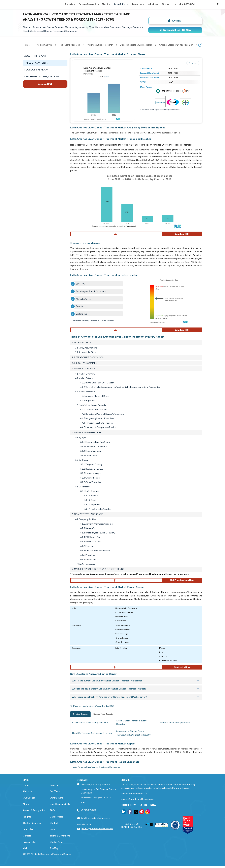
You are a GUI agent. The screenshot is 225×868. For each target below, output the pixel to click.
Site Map (54, 852)
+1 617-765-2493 (185, 4)
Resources (137, 4)
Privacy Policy (30, 846)
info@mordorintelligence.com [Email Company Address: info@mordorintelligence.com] (95, 822)
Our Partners (56, 802)
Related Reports (80, 718)
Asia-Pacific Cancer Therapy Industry (90, 726)
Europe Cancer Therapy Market (175, 726)
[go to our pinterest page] (142, 816)
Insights (27, 821)
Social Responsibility (60, 808)
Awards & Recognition (34, 814)
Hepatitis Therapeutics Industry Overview (92, 737)
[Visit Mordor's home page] (40, 4)
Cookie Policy (57, 846)
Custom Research (88, 4)
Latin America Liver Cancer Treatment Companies (96, 771)
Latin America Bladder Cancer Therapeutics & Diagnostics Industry (133, 737)
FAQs (53, 814)
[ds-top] (175, 30)
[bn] (175, 21)
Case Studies (56, 821)
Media (26, 808)
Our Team (55, 795)
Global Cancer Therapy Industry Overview (131, 726)
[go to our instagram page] (148, 816)
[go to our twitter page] (136, 816)
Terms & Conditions (60, 840)
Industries (153, 4)
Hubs (52, 833)
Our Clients (29, 802)
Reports (70, 4)
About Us (27, 795)
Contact (166, 4)
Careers (27, 840)
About (106, 4)
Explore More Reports (103, 718)
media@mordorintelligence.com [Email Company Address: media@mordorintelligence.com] (97, 833)
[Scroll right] (200, 45)
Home (26, 789)
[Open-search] (219, 4)
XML (25, 852)
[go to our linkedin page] (124, 816)
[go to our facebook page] (130, 816)
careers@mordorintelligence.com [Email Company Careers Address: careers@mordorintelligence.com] (137, 803)
